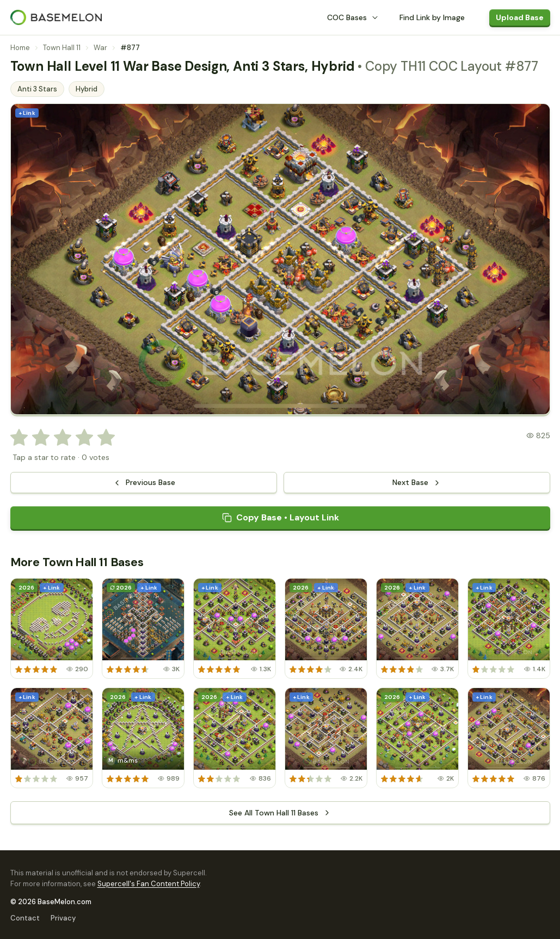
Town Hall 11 (62, 48)
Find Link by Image (432, 17)
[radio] (19, 438)
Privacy (63, 918)
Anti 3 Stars (37, 89)
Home (20, 48)
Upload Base (520, 17)
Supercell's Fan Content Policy (149, 884)
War (100, 48)
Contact (25, 918)
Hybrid (87, 89)
